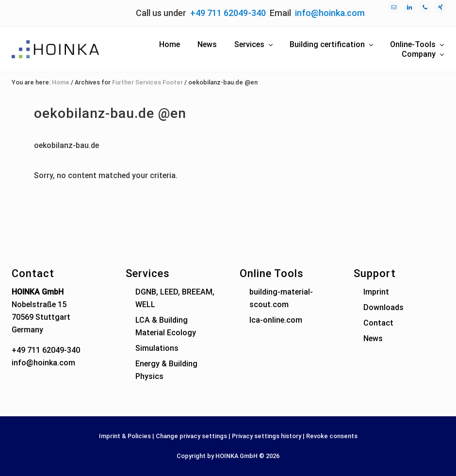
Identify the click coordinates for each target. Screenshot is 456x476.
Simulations (157, 348)
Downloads (383, 307)
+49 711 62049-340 (228, 13)
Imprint (376, 292)
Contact (378, 323)
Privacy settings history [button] (267, 436)
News (373, 338)
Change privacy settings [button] (191, 436)
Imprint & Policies (125, 436)
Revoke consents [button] (332, 436)
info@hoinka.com (330, 13)
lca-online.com (276, 320)
